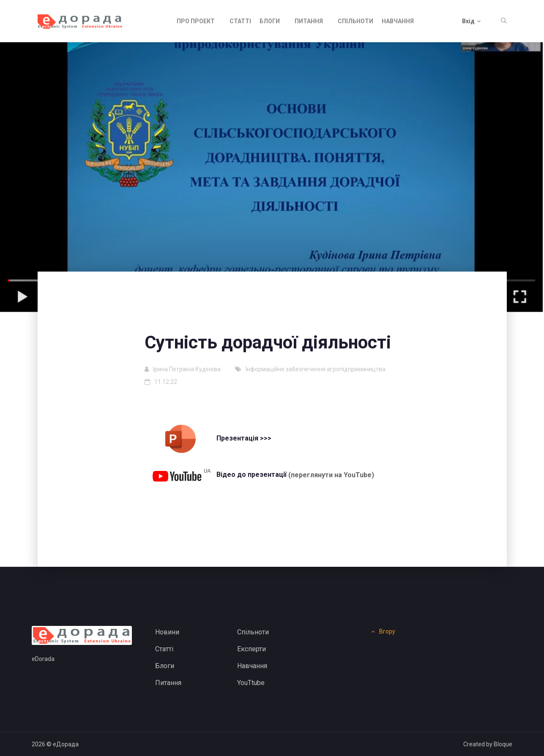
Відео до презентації (218, 475)
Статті (240, 21)
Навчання (398, 21)
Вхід (471, 21)
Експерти (251, 649)
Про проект (196, 21)
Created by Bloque (488, 744)
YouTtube (251, 683)
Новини (167, 632)
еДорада (66, 744)
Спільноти (355, 21)
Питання (309, 21)
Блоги (270, 21)
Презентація (204, 438)
